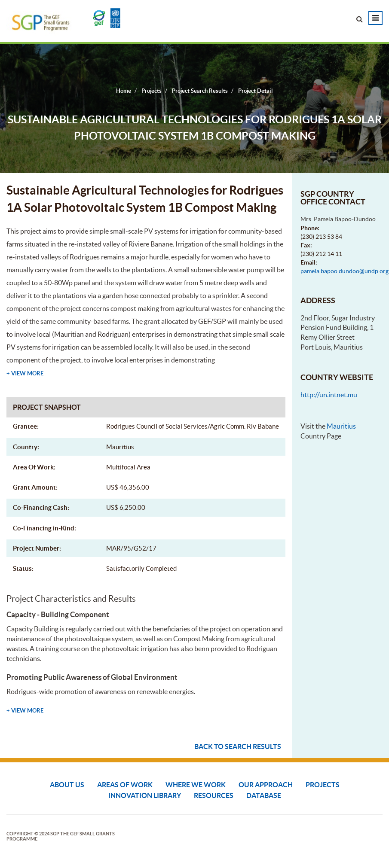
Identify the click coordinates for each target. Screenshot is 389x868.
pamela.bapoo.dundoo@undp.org (345, 271)
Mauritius (341, 426)
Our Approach (266, 785)
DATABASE (264, 795)
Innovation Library (145, 795)
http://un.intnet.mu (329, 395)
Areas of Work (125, 785)
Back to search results (238, 746)
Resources (214, 795)
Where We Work (196, 785)
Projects (323, 785)
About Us (67, 785)
